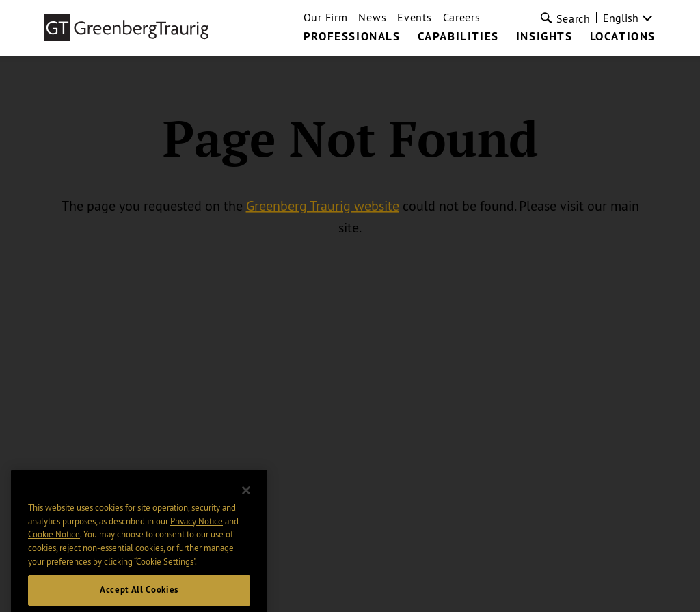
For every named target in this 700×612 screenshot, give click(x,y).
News (372, 17)
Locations (623, 37)
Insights (544, 37)
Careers (462, 17)
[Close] (246, 504)
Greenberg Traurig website (323, 205)
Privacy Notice (197, 534)
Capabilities (458, 37)
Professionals (352, 37)
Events (414, 17)
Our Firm (326, 17)
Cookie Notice (54, 548)
